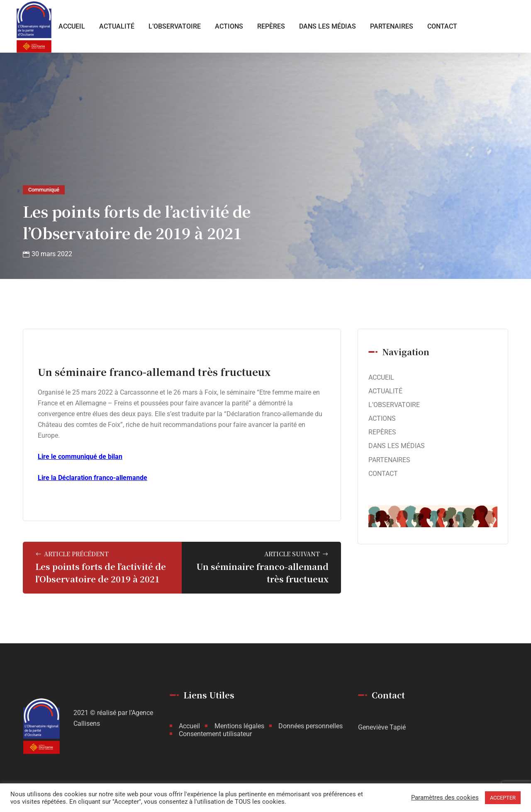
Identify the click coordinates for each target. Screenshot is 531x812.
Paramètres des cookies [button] (445, 798)
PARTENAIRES (392, 26)
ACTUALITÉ (117, 26)
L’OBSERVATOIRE (175, 26)
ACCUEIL (72, 26)
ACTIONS (229, 26)
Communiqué (44, 190)
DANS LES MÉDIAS (328, 26)
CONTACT (442, 26)
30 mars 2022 (52, 254)
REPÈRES (271, 26)
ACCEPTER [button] (503, 798)
